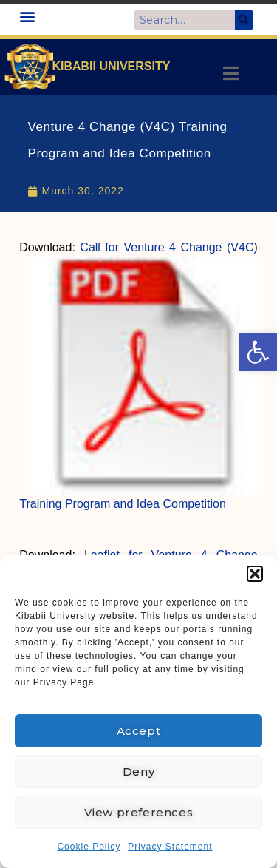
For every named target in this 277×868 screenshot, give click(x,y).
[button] (255, 574)
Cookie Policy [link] (89, 847)
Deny (138, 772)
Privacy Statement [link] (170, 847)
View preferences (139, 812)
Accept (139, 731)
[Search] (244, 20)
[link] (258, 352)
